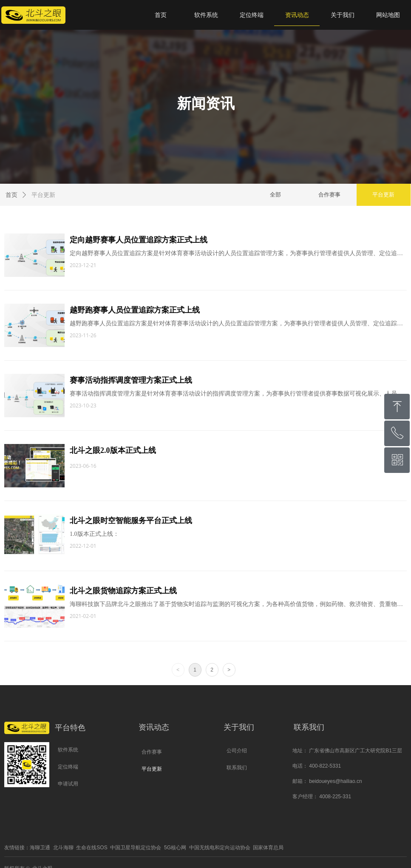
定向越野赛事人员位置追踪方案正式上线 (139, 240)
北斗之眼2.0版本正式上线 (114, 450)
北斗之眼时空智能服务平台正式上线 (132, 521)
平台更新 (43, 195)
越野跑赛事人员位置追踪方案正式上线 (136, 310)
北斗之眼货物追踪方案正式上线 (124, 591)
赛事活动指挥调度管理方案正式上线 (132, 380)
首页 (11, 195)
